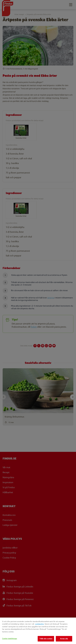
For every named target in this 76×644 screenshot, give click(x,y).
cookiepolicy (39, 624)
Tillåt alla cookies (46, 639)
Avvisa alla (64, 639)
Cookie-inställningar (10, 639)
